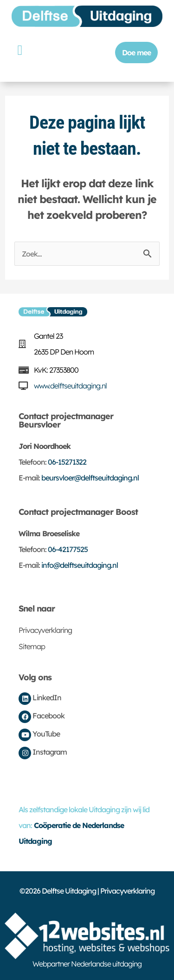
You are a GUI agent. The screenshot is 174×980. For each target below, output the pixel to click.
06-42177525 (68, 549)
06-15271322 (67, 462)
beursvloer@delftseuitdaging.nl (90, 478)
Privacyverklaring (45, 630)
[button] (20, 50)
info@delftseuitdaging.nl (80, 565)
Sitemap (32, 646)
